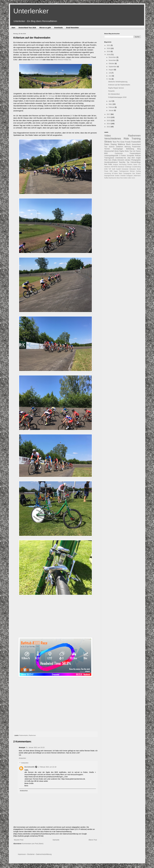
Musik (139, 169)
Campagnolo (127, 173)
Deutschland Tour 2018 (27, 28)
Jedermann (137, 176)
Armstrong (108, 173)
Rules (127, 151)
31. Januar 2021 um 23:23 (35, 747)
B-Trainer (115, 173)
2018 (109, 55)
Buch (128, 144)
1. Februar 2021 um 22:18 (47, 767)
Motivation (133, 169)
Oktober (112, 64)
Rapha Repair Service (116, 88)
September (113, 67)
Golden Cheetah (120, 176)
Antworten (22, 758)
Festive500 (136, 142)
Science (112, 147)
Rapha (122, 151)
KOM (106, 169)
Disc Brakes (137, 173)
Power (106, 171)
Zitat (129, 158)
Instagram (130, 176)
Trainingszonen (124, 171)
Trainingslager (118, 149)
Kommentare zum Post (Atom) (33, 844)
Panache (111, 91)
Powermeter (136, 147)
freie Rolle (108, 164)
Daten (107, 144)
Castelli (118, 169)
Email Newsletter (73, 28)
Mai (110, 79)
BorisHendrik (30, 767)
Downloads (58, 28)
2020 (109, 48)
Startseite (56, 840)
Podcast (138, 156)
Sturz (118, 178)
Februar (112, 107)
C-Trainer (123, 156)
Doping (114, 144)
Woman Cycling (135, 171)
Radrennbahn (24, 735)
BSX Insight (136, 158)
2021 (109, 45)
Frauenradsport (135, 153)
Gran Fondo (126, 142)
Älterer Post (93, 840)
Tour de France (135, 151)
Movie (117, 151)
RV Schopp (50, 96)
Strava (108, 142)
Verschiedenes (113, 139)
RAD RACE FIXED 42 (62, 60)
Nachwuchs (112, 178)
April (110, 101)
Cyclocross (119, 153)
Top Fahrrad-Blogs (134, 162)
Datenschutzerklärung (44, 854)
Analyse (115, 164)
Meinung (128, 147)
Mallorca (121, 144)
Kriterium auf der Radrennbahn (119, 85)
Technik (107, 149)
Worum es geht (45, 28)
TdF (110, 169)
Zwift (114, 169)
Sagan (116, 171)
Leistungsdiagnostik (111, 156)
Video (108, 136)
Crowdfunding (136, 167)
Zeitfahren (120, 147)
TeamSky (122, 162)
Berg (139, 149)
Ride (126, 139)
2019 (109, 51)
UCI (139, 164)
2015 (109, 121)
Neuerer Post (19, 840)
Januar (111, 110)
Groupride (130, 156)
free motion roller (126, 178)
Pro (118, 142)
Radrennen (32, 735)
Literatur (128, 160)
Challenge (128, 167)
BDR (106, 153)
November (113, 60)
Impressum (22, 854)
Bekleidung (130, 149)
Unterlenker (31, 11)
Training (136, 139)
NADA (133, 178)
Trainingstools (109, 158)
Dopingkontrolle (109, 176)
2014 (109, 124)
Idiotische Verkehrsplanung (118, 82)
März (111, 104)
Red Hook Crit (36, 60)
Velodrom (107, 167)
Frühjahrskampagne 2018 (117, 97)
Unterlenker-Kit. (121, 158)
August (111, 70)
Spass (135, 164)
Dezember (113, 57)
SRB (111, 171)
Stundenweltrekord (111, 162)
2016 (109, 117)
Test (114, 142)
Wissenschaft (109, 151)
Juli (110, 73)
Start (13, 28)
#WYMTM (114, 167)
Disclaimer (31, 854)
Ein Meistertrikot (114, 94)
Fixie (106, 160)
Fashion (130, 164)
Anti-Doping (123, 164)
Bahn (121, 173)
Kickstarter (125, 169)
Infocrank (121, 160)
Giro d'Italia (112, 160)
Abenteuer (121, 167)
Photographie (136, 160)
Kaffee (106, 178)
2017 (109, 114)
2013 (109, 127)
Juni (110, 76)
